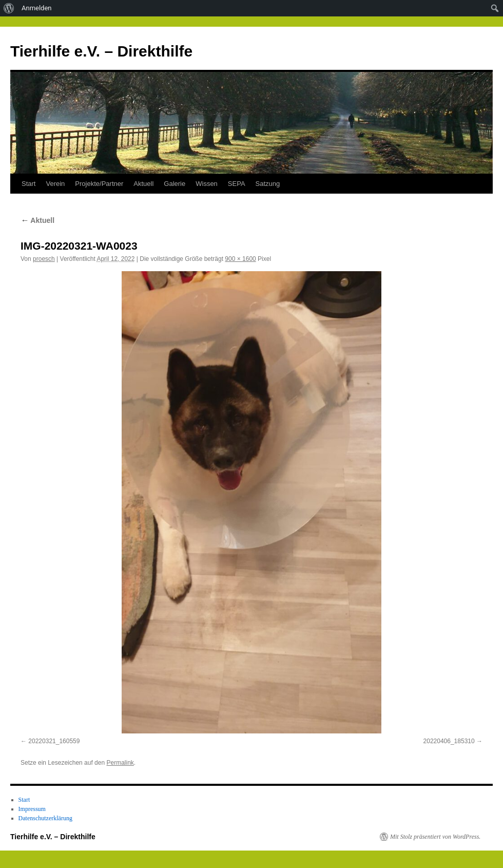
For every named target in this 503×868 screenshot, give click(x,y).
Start (28, 184)
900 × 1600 (240, 259)
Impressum (32, 809)
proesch (44, 259)
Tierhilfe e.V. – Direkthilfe (101, 51)
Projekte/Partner (99, 184)
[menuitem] (9, 8)
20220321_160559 (54, 741)
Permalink (120, 763)
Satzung (268, 184)
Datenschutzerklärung (45, 818)
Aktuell (143, 184)
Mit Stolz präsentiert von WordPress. (435, 837)
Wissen (207, 184)
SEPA (237, 184)
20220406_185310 (449, 741)
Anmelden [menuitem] (37, 8)
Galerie (175, 184)
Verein (55, 184)
